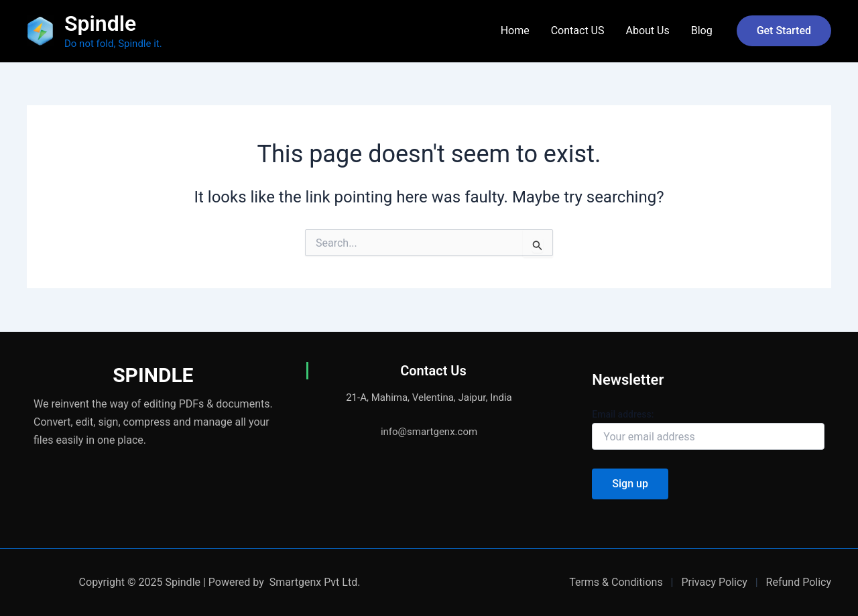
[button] (784, 31)
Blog (702, 30)
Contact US (578, 30)
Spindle (100, 23)
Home (515, 30)
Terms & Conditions (616, 582)
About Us (647, 30)
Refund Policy (799, 582)
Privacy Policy (714, 582)
